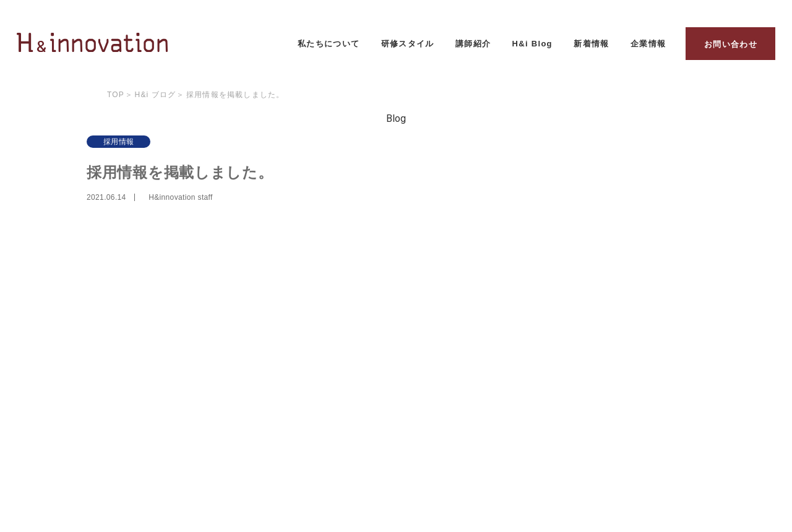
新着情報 (591, 44)
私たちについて (329, 44)
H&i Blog (532, 44)
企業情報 (648, 44)
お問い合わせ (731, 44)
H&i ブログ (156, 95)
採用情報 (118, 142)
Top (116, 95)
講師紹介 (473, 44)
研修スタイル (408, 44)
